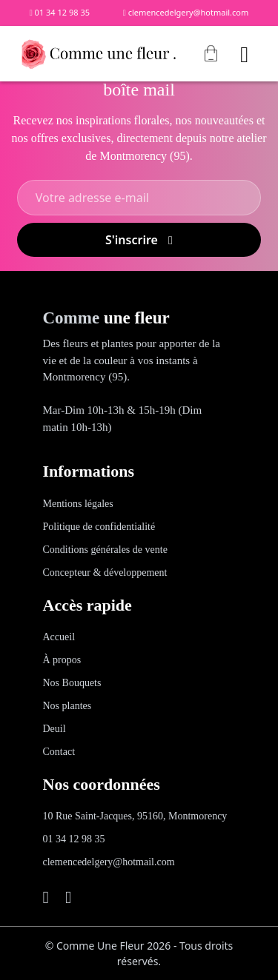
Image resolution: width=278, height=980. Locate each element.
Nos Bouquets (72, 683)
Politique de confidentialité (99, 527)
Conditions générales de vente (105, 550)
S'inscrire (139, 240)
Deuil (54, 729)
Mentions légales (78, 504)
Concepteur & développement (105, 573)
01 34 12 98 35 (60, 12)
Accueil (59, 637)
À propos (62, 660)
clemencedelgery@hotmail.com (186, 12)
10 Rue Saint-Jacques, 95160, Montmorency (135, 816)
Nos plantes (67, 706)
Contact (59, 752)
